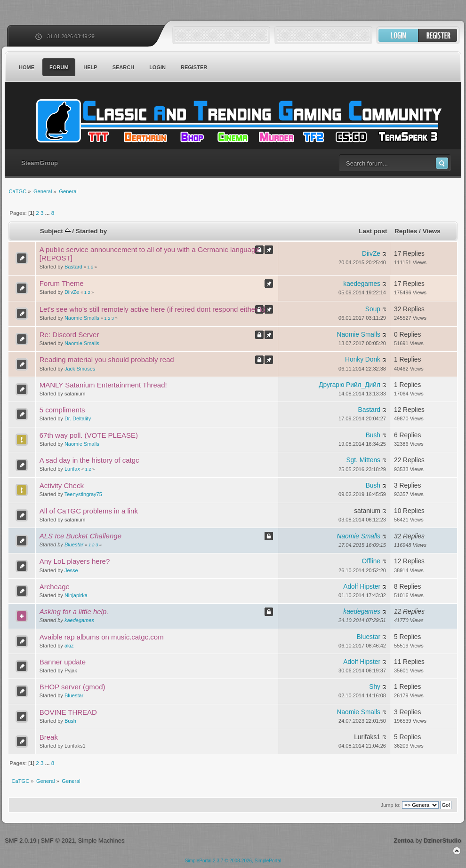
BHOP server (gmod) (72, 687)
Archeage (55, 587)
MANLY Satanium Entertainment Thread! (103, 385)
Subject (55, 231)
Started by (91, 231)
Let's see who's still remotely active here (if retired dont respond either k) (153, 309)
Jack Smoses (80, 369)
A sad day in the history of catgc (89, 460)
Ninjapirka (76, 595)
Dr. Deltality (78, 418)
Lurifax (72, 469)
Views (432, 231)
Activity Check (62, 485)
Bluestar (74, 544)
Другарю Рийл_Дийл (349, 385)
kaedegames (362, 284)
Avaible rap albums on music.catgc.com (102, 637)
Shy (375, 687)
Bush (373, 435)
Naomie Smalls (82, 318)
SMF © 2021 (58, 840)
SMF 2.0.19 (20, 840)
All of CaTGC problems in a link (89, 511)
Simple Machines (101, 840)
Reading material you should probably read (107, 359)
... (48, 213)
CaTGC (238, 121)
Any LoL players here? (75, 561)
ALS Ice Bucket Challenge (80, 536)
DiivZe (371, 254)
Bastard (73, 267)
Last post (373, 231)
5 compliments (62, 410)
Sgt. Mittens (363, 460)
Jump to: (391, 805)
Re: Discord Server (69, 335)
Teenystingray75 (83, 494)
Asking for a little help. (74, 612)
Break (49, 737)
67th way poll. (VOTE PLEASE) (89, 435)
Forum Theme (62, 283)
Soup (373, 309)
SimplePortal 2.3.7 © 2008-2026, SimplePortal (233, 861)
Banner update (63, 662)
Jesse (71, 570)
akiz (69, 646)
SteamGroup (40, 163)
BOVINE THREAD (68, 712)
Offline (371, 561)
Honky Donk (363, 359)
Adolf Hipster (362, 587)
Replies (406, 231)
